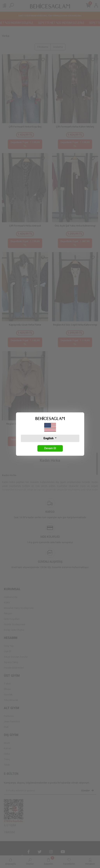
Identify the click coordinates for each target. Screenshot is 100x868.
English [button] (49, 438)
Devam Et (50, 448)
